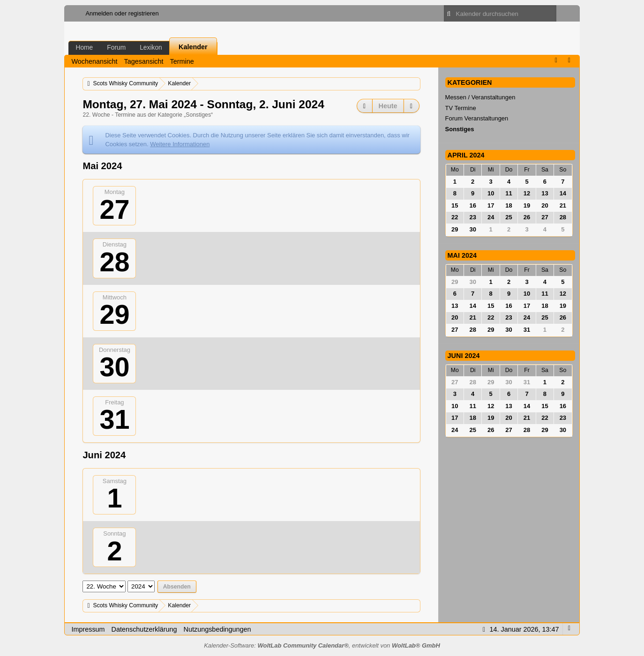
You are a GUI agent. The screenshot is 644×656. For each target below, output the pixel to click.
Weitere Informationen (180, 144)
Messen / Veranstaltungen (480, 97)
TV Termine (461, 108)
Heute (388, 106)
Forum (116, 47)
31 (114, 419)
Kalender (193, 47)
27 (114, 209)
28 (114, 262)
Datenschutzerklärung (144, 629)
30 (114, 367)
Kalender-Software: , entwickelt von (322, 645)
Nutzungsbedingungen (217, 629)
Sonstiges (460, 129)
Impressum (88, 629)
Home (84, 47)
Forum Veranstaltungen (477, 118)
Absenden (177, 587)
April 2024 (466, 155)
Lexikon (151, 47)
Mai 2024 (462, 255)
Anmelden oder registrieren (122, 13)
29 (114, 314)
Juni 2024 (464, 356)
